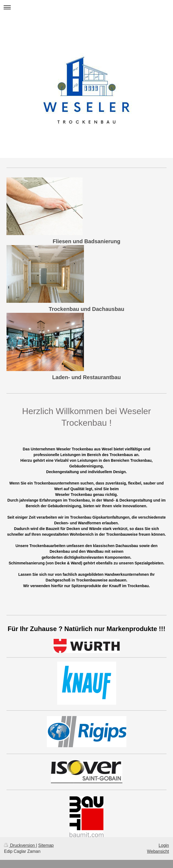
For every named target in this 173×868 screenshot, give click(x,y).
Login (164, 845)
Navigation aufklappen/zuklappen (86, 7)
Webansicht (158, 851)
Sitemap (46, 845)
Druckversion (20, 845)
